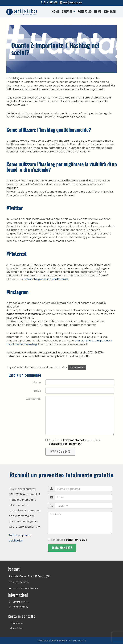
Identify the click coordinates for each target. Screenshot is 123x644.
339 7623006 (51, 3)
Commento (33, 399)
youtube (16, 628)
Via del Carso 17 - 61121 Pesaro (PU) (31, 576)
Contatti (110, 12)
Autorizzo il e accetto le (73, 442)
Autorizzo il (67, 540)
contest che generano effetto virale (45, 279)
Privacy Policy (20, 607)
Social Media (77, 367)
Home (56, 12)
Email (37, 391)
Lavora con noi (21, 602)
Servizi (69, 12)
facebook (17, 623)
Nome (37, 382)
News (98, 12)
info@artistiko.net (73, 3)
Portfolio (85, 12)
